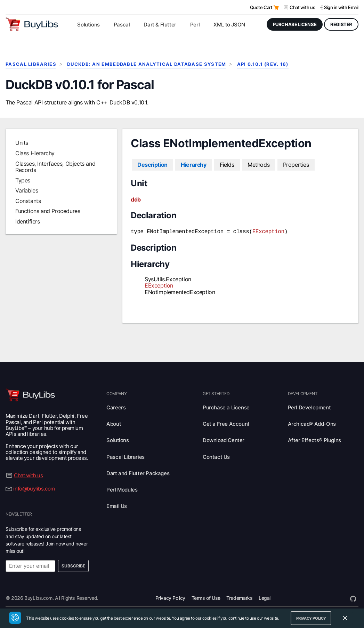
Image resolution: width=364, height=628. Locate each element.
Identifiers (28, 221)
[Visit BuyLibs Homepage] (32, 24)
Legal (265, 597)
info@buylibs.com (34, 488)
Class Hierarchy (35, 153)
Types (23, 180)
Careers (116, 407)
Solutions (118, 439)
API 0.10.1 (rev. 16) (263, 64)
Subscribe (73, 565)
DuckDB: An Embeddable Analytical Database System (147, 64)
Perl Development (309, 407)
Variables (27, 190)
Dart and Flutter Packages (138, 473)
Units (22, 143)
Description (152, 165)
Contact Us (216, 456)
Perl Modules (122, 489)
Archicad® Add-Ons (312, 423)
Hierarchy (193, 165)
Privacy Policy (170, 597)
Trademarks (239, 597)
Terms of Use (206, 597)
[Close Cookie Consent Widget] (345, 618)
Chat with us (302, 7)
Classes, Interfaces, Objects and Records (55, 167)
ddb (136, 199)
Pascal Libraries (31, 64)
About (114, 423)
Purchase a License (226, 407)
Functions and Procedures (48, 211)
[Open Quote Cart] (276, 7)
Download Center (224, 439)
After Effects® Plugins (314, 439)
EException (268, 231)
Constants (28, 201)
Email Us (117, 505)
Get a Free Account (226, 423)
